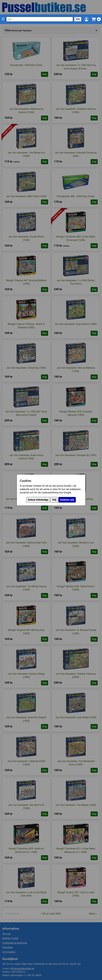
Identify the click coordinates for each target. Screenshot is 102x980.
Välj (54, 500)
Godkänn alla (67, 500)
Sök (78, 19)
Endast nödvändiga (38, 500)
